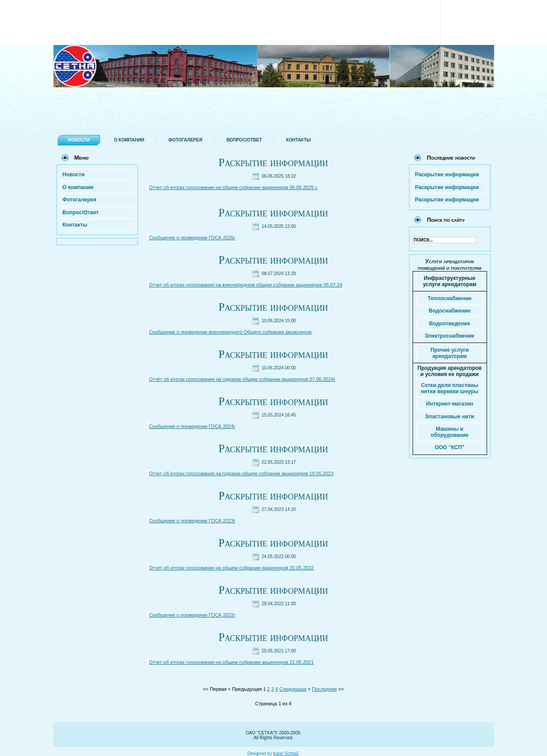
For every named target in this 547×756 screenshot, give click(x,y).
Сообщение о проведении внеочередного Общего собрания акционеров (230, 332)
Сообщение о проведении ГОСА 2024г (192, 426)
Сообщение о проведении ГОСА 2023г (192, 521)
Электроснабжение (450, 336)
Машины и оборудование (450, 432)
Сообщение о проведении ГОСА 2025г (192, 238)
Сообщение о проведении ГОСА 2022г (192, 615)
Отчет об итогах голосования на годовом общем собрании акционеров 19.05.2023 (241, 473)
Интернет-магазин (449, 404)
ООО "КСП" (449, 447)
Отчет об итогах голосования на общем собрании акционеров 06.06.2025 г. (233, 187)
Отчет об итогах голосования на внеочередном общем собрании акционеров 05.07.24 (246, 285)
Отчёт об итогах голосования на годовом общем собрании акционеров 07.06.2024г (242, 379)
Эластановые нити (450, 417)
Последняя (324, 689)
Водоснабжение (450, 311)
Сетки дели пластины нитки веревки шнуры (450, 388)
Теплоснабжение (449, 298)
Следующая (293, 689)
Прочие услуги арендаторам (450, 353)
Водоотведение (449, 324)
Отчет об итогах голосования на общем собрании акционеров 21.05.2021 (231, 662)
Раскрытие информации (273, 162)
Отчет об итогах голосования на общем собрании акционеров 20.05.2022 (231, 568)
